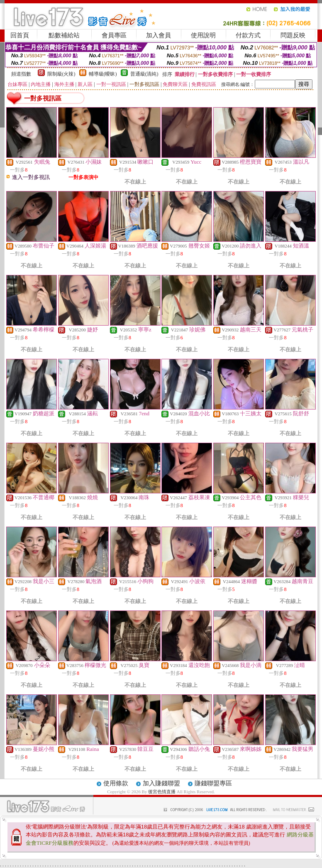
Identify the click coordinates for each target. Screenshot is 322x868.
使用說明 (203, 35)
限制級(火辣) (61, 74)
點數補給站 (64, 35)
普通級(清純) (144, 74)
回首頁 (20, 35)
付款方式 (248, 35)
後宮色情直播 (162, 792)
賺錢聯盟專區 (213, 783)
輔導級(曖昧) (103, 74)
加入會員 (159, 35)
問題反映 (293, 35)
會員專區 (114, 35)
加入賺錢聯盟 (161, 783)
